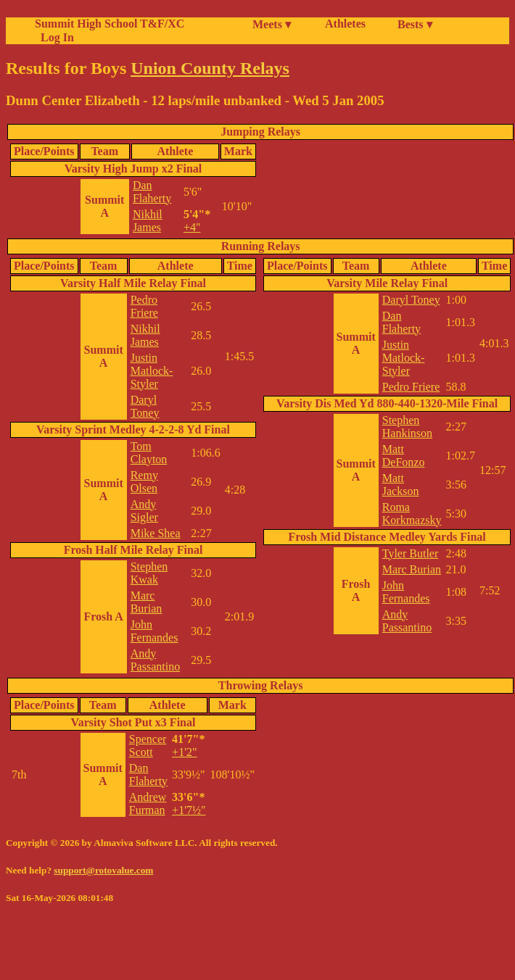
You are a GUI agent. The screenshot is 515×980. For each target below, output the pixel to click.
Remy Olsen (144, 482)
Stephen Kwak (149, 573)
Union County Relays (210, 68)
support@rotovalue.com (103, 870)
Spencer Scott (148, 746)
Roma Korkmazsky (412, 514)
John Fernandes (154, 631)
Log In (54, 37)
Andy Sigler (144, 511)
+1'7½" (189, 810)
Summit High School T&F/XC (110, 24)
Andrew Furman (148, 803)
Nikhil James (148, 221)
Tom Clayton (149, 453)
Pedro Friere (144, 306)
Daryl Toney (145, 406)
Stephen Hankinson (407, 427)
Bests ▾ (415, 24)
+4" (192, 227)
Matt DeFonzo (404, 456)
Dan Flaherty (152, 192)
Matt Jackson (401, 485)
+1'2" (184, 752)
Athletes (345, 24)
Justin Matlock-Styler (152, 371)
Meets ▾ (272, 24)
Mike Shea (156, 533)
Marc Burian (147, 602)
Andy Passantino (155, 660)
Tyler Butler (411, 553)
